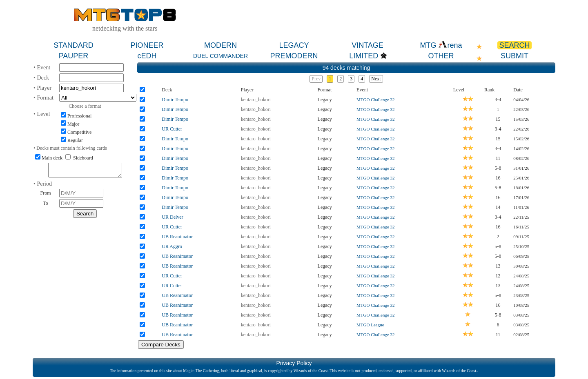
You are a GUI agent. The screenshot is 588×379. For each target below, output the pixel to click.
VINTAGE (367, 45)
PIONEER (147, 45)
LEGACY (294, 45)
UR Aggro (172, 246)
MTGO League (370, 325)
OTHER (441, 56)
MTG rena (441, 45)
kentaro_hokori (256, 100)
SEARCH (514, 45)
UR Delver (172, 217)
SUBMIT (514, 56)
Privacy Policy (294, 363)
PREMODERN (294, 56)
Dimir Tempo (175, 100)
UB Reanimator (177, 237)
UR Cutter (172, 129)
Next (376, 79)
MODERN (220, 45)
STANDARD (73, 45)
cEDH (147, 56)
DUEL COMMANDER (220, 56)
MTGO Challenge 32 (375, 100)
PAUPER (74, 56)
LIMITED (364, 56)
